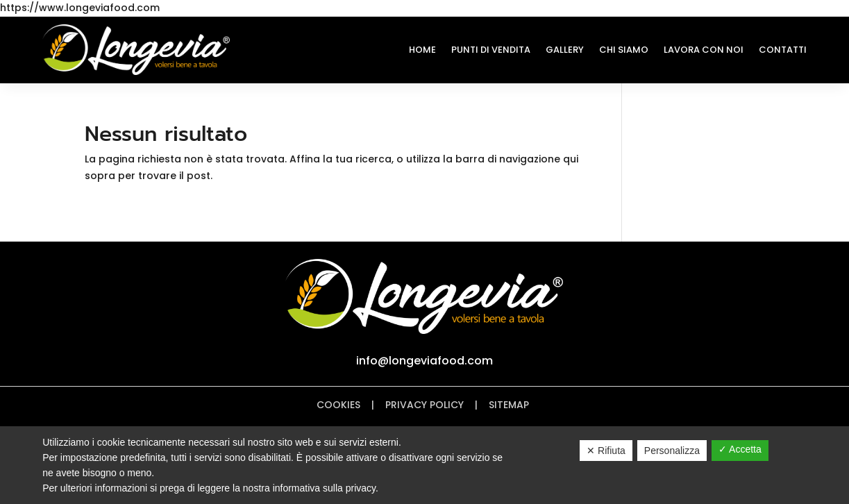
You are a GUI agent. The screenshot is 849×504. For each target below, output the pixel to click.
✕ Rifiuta (606, 451)
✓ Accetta (740, 449)
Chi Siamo (624, 50)
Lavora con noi (704, 50)
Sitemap (510, 405)
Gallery (565, 50)
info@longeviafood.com (424, 361)
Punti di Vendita (491, 50)
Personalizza (672, 451)
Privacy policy (424, 405)
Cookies (338, 405)
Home (422, 50)
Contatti (783, 50)
